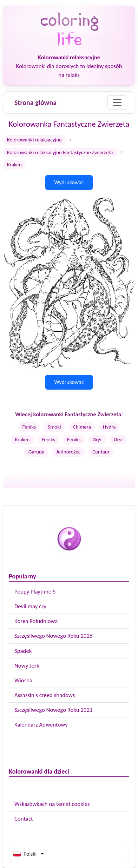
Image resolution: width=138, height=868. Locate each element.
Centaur (101, 452)
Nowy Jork (27, 666)
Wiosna (23, 680)
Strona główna (35, 102)
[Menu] (117, 102)
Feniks (29, 427)
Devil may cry (30, 606)
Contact (24, 819)
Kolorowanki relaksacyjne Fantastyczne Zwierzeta (60, 152)
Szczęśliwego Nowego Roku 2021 (53, 710)
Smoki (54, 427)
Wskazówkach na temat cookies (52, 804)
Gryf (97, 439)
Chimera (82, 427)
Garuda (36, 452)
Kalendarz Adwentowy (41, 725)
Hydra (109, 427)
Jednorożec (68, 452)
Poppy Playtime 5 (35, 592)
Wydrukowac (69, 182)
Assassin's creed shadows (45, 695)
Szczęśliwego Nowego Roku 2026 (53, 636)
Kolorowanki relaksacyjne (34, 140)
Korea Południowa (36, 621)
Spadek (23, 651)
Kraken (22, 439)
